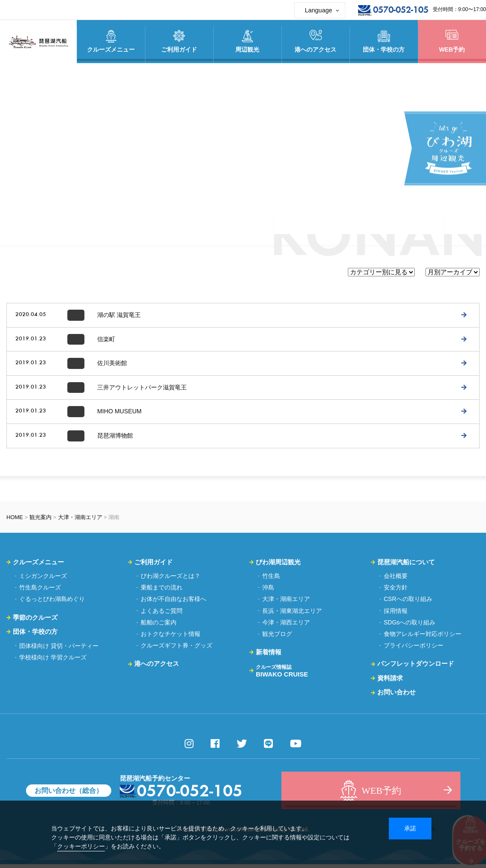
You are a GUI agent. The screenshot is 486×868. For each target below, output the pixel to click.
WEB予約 (452, 41)
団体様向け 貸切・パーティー (59, 649)
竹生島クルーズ (40, 591)
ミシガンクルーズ (43, 580)
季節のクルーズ (35, 621)
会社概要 (396, 580)
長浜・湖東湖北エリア (292, 614)
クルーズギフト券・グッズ (176, 649)
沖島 (268, 591)
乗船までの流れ (162, 591)
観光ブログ (277, 638)
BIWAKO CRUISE (282, 674)
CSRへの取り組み (408, 603)
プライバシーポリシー (414, 649)
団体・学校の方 (35, 635)
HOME (15, 521)
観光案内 (40, 521)
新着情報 (269, 656)
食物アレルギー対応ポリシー (422, 638)
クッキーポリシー (81, 846)
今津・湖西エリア (286, 626)
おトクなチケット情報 (171, 638)
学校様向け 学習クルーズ (53, 661)
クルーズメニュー (38, 565)
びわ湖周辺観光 (278, 565)
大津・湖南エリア (80, 521)
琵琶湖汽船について (406, 565)
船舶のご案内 (159, 626)
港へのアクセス (157, 667)
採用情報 (396, 614)
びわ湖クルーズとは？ (171, 580)
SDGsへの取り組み (409, 626)
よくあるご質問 (162, 614)
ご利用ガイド (153, 565)
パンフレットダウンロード (416, 667)
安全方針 (396, 591)
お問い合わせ (396, 696)
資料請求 (390, 682)
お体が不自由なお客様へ (174, 603)
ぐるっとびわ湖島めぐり (52, 603)
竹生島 (271, 580)
